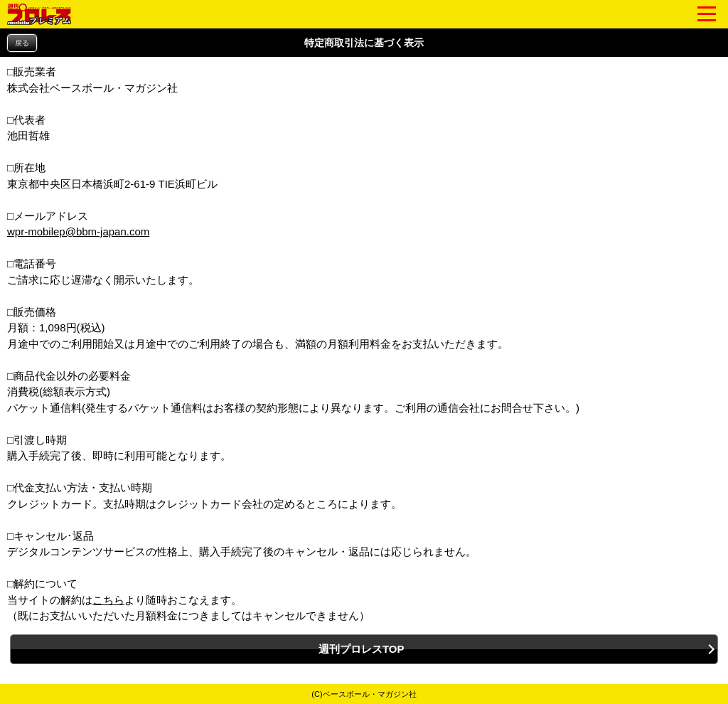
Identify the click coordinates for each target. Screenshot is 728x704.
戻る (22, 43)
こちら (108, 600)
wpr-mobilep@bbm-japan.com (78, 231)
